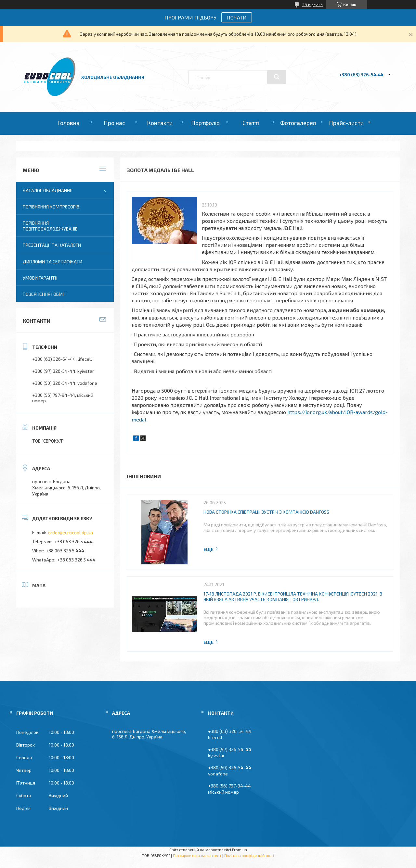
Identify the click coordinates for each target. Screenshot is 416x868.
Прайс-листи (346, 123)
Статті (251, 123)
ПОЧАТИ (237, 17)
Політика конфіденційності (249, 855)
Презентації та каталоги (52, 245)
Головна (69, 123)
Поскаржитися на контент (197, 855)
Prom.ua (240, 849)
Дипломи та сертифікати (52, 262)
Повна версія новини (211, 549)
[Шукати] (277, 77)
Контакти (160, 123)
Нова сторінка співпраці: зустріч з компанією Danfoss (266, 512)
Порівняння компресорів (51, 207)
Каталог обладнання (48, 190)
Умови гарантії (40, 278)
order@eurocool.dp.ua (71, 532)
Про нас (114, 123)
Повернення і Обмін (45, 294)
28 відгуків (312, 5)
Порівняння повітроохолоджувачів (50, 226)
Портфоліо (205, 123)
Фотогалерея (298, 123)
